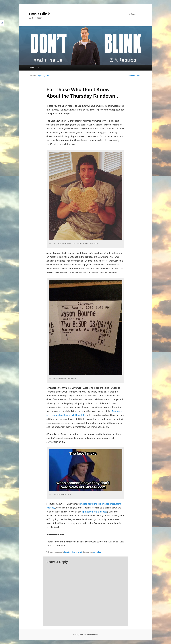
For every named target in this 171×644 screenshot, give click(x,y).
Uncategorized (70, 552)
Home (32, 68)
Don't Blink (39, 14)
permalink (97, 552)
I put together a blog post (94, 512)
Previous (130, 76)
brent (80, 552)
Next (139, 76)
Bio (40, 68)
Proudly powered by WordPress (85, 635)
